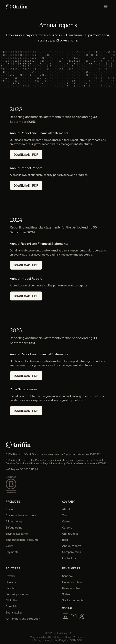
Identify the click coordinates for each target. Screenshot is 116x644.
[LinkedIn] (65, 616)
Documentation (72, 582)
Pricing (10, 509)
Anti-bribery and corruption (23, 619)
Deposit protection (18, 594)
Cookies (11, 582)
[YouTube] (74, 616)
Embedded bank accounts (22, 540)
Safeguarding (14, 528)
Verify (9, 546)
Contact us (69, 558)
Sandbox (11, 588)
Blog (65, 540)
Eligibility (11, 600)
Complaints (13, 606)
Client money (14, 521)
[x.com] (82, 616)
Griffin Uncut (70, 534)
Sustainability (14, 612)
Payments (12, 552)
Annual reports (72, 546)
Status (66, 594)
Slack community (73, 600)
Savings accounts (17, 534)
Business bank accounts (21, 515)
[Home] (17, 7)
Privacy (10, 576)
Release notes (71, 588)
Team (66, 515)
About (66, 509)
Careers (67, 528)
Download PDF (26, 154)
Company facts (72, 552)
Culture (67, 521)
